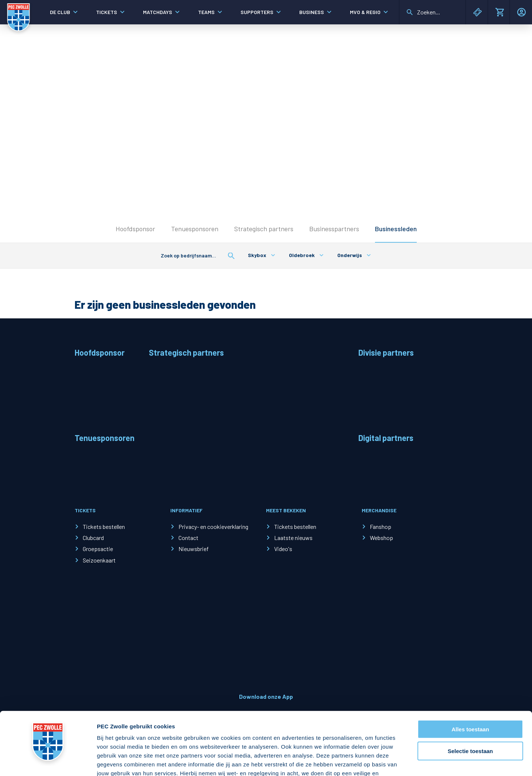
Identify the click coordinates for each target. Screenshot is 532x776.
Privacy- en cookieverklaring (213, 527)
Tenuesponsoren (195, 229)
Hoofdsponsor (135, 229)
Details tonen (399, 761)
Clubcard (93, 538)
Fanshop (381, 527)
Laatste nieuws (293, 538)
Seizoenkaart (99, 560)
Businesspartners (334, 229)
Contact (188, 538)
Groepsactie (98, 549)
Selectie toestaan (470, 700)
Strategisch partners (264, 229)
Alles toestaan (470, 679)
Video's (283, 549)
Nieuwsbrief (194, 549)
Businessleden (396, 229)
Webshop (381, 538)
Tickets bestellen (104, 527)
